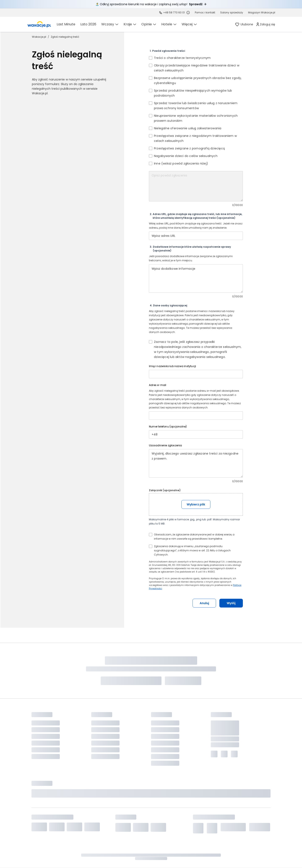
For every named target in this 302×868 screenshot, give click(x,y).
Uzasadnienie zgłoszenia (165, 445)
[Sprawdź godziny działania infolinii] (188, 13)
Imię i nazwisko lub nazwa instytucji (172, 366)
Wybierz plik (196, 504)
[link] (39, 24)
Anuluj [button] (204, 603)
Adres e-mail (158, 385)
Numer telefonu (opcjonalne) (168, 427)
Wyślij (231, 603)
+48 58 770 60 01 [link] (174, 12)
